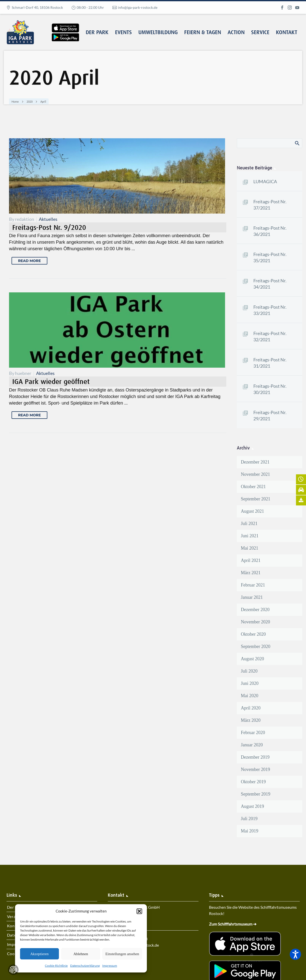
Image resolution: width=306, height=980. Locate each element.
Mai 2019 (250, 831)
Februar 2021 (253, 585)
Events (123, 33)
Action (236, 33)
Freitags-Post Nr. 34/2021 (270, 284)
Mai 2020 (250, 696)
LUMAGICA (265, 181)
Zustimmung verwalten (13, 970)
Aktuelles (48, 219)
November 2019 (255, 769)
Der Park (97, 33)
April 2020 (251, 708)
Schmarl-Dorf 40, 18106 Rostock (37, 7)
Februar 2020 (253, 733)
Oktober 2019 (253, 782)
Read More (29, 261)
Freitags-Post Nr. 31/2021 (270, 363)
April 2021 (251, 560)
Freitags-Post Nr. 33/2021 (270, 310)
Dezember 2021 (255, 462)
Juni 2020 (250, 683)
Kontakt (287, 33)
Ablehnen (81, 954)
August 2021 (252, 511)
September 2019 (256, 794)
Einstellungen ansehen (122, 954)
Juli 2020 (249, 671)
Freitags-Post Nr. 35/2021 (270, 257)
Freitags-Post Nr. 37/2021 (270, 205)
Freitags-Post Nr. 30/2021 (270, 389)
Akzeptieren (39, 954)
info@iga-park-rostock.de (138, 7)
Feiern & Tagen (203, 33)
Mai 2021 (250, 548)
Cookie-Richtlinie (56, 966)
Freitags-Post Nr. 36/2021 (270, 231)
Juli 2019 (249, 819)
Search (297, 143)
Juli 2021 (249, 524)
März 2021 (251, 573)
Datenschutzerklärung (85, 966)
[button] (139, 911)
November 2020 (255, 622)
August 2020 (252, 659)
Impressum (110, 966)
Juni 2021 (250, 536)
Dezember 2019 (255, 757)
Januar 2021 (252, 597)
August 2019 (252, 806)
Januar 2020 (252, 745)
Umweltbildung (158, 33)
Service (260, 33)
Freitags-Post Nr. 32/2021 (270, 336)
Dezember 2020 (255, 610)
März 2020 (251, 720)
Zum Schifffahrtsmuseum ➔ (233, 924)
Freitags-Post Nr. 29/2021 (270, 415)
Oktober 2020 (253, 634)
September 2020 (256, 646)
